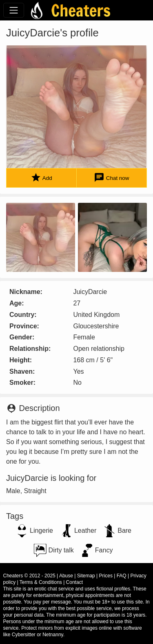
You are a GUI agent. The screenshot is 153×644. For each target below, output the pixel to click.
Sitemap (86, 576)
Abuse (66, 576)
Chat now (111, 178)
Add (41, 178)
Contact (74, 582)
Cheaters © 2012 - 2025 (29, 576)
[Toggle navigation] (14, 10)
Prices (106, 576)
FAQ (122, 576)
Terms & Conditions (41, 582)
